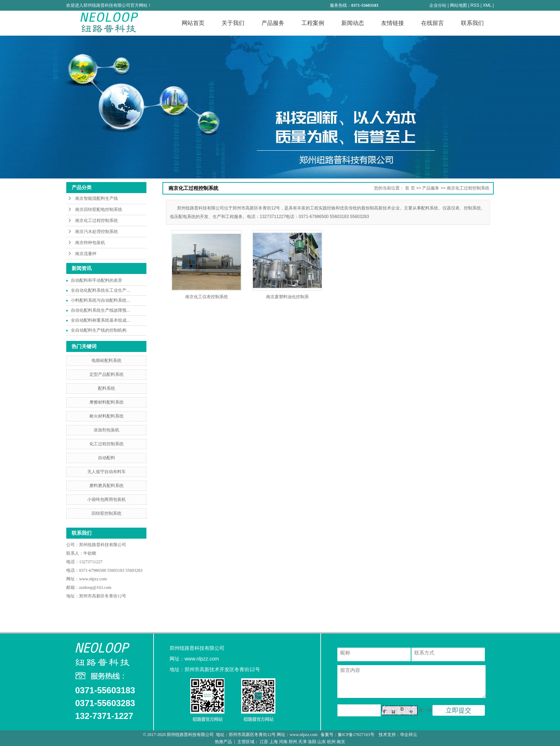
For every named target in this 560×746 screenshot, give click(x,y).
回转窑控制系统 (107, 513)
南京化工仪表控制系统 (207, 297)
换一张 (425, 710)
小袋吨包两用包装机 (107, 499)
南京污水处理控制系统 (97, 232)
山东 (322, 742)
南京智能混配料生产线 (97, 198)
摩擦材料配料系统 (107, 402)
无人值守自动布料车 (107, 472)
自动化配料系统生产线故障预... (100, 310)
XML (487, 5)
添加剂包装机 (107, 430)
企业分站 (438, 5)
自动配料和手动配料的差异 (97, 280)
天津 (302, 742)
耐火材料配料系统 (107, 416)
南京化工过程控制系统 (97, 221)
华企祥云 (409, 735)
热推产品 (223, 742)
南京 (341, 742)
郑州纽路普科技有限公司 (103, 545)
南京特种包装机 (90, 243)
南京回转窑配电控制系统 (99, 209)
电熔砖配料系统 (107, 361)
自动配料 (107, 458)
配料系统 (107, 388)
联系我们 (472, 23)
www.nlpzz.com (93, 579)
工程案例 (313, 23)
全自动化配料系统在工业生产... (100, 290)
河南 (283, 742)
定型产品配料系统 (107, 374)
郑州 (293, 742)
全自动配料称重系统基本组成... (100, 320)
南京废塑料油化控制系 (287, 297)
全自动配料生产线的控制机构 (99, 330)
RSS (475, 5)
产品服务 (273, 23)
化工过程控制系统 (107, 444)
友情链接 (393, 23)
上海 (274, 742)
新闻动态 (353, 23)
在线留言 (432, 23)
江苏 (264, 742)
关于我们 (233, 23)
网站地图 (458, 5)
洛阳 (312, 742)
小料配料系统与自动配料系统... (100, 300)
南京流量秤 (86, 254)
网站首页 (193, 23)
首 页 (410, 188)
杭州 (331, 742)
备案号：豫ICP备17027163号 (348, 735)
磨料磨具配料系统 (107, 486)
